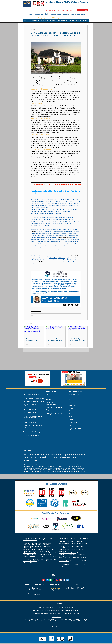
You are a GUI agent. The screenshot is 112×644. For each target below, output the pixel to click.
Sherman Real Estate (30, 556)
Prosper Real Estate (30, 551)
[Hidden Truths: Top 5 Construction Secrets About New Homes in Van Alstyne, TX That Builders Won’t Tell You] (78, 331)
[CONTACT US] (83, 10)
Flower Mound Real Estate (67, 553)
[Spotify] (51, 580)
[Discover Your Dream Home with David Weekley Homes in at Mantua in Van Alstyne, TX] (56, 331)
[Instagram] (57, 580)
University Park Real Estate (32, 538)
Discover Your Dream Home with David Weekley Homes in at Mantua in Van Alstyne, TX (56, 340)
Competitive (68, 614)
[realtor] (44, 580)
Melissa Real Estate (30, 553)
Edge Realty (75, 614)
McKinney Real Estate (30, 546)
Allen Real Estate (64, 538)
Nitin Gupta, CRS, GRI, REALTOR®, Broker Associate (67, 2)
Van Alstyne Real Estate (36, 311)
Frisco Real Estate (29, 545)
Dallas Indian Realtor (30, 422)
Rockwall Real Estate (65, 554)
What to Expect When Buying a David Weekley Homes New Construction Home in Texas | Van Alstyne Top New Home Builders (34, 340)
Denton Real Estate (65, 558)
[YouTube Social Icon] (61, 580)
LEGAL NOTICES (56, 604)
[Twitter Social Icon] (67, 580)
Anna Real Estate (29, 554)
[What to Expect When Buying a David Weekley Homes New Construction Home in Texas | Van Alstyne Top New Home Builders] (34, 331)
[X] (54, 580)
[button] (29, 20)
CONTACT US (55, 585)
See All (86, 323)
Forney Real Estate (64, 564)
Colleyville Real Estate (31, 543)
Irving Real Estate (64, 546)
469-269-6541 (51, 10)
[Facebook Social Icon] (64, 580)
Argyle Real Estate (65, 543)
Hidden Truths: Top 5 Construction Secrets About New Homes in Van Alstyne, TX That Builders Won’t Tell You (78, 340)
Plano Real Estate (64, 541)
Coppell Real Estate (65, 550)
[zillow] (47, 580)
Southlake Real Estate (30, 540)
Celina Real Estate (29, 550)
